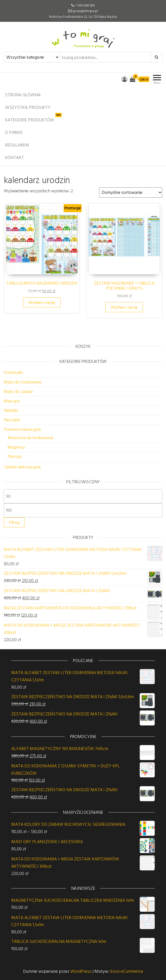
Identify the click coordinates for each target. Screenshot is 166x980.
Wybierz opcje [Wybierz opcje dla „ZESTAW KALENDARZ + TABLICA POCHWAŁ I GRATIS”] (124, 307)
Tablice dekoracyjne (22, 467)
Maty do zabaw (18, 391)
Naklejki (11, 410)
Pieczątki (12, 420)
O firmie (14, 132)
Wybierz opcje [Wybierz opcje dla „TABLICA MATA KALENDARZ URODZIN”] (42, 302)
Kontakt (14, 157)
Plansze (15, 456)
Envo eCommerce (127, 971)
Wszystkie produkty (28, 107)
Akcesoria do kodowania (30, 437)
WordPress (81, 971)
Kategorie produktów (33, 118)
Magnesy (16, 447)
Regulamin (17, 145)
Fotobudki (13, 372)
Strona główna (23, 95)
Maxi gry (12, 401)
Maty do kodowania (22, 382)
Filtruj (14, 522)
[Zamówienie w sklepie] (131, 192)
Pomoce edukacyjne (22, 429)
